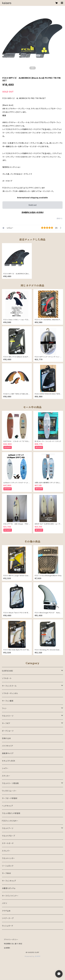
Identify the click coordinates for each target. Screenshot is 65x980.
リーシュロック (8, 866)
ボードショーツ (8, 731)
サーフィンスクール (9, 686)
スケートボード (8, 843)
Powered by (33, 956)
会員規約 (7, 948)
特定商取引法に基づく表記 (13, 944)
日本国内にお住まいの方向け (33, 212)
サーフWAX (7, 873)
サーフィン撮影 (8, 701)
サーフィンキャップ (9, 881)
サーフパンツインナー (10, 896)
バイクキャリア (8, 746)
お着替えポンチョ (9, 888)
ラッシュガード (8, 926)
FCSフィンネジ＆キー (10, 821)
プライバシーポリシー (11, 939)
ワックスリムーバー (9, 791)
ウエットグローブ (8, 836)
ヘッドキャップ (7, 806)
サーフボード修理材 (10, 798)
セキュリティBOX (9, 761)
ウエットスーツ (8, 716)
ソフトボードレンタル (10, 693)
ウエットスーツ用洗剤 (10, 783)
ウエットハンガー (8, 858)
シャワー (5, 768)
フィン (4, 708)
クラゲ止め (6, 911)
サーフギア (6, 723)
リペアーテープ (8, 918)
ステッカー (6, 776)
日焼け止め (6, 738)
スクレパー (6, 851)
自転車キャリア (8, 753)
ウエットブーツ (8, 828)
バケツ (4, 903)
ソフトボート (7, 678)
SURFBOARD (7, 671)
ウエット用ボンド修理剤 (11, 813)
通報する (60, 218)
